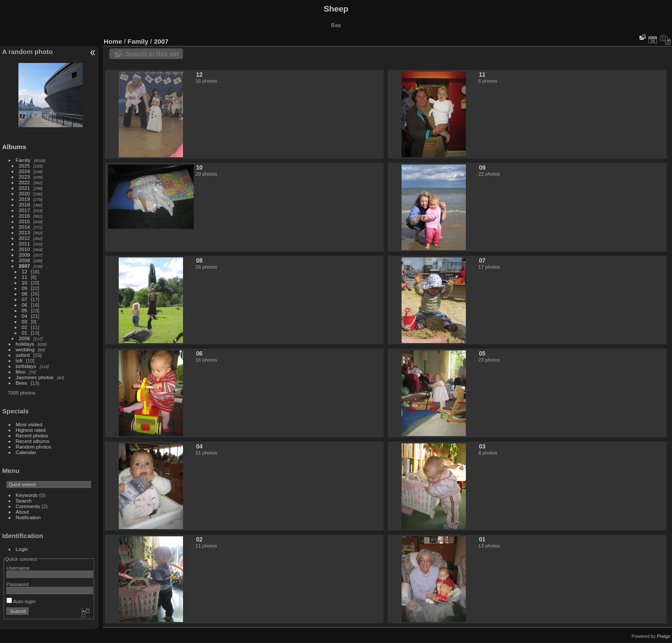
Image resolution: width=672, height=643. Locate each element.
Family (23, 160)
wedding (25, 349)
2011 (24, 244)
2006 (24, 338)
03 (25, 321)
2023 (24, 177)
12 (25, 271)
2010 (24, 249)
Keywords (27, 495)
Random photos (34, 447)
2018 (24, 205)
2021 (24, 188)
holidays (25, 344)
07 (25, 299)
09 (25, 288)
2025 (24, 166)
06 (25, 305)
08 (25, 294)
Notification (28, 517)
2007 (24, 266)
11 (25, 277)
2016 (24, 216)
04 (25, 316)
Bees (22, 383)
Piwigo (664, 636)
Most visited (29, 424)
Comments (28, 506)
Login (22, 549)
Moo (21, 372)
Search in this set (152, 54)
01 (25, 333)
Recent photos (32, 435)
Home (113, 41)
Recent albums (33, 441)
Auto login (21, 601)
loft (19, 360)
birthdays (26, 366)
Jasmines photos (35, 377)
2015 (24, 221)
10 (25, 283)
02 (25, 327)
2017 (24, 210)
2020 (24, 193)
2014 (24, 227)
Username (18, 568)
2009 (24, 255)
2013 (24, 232)
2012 (24, 238)
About (22, 512)
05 (25, 310)
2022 (24, 182)
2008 (24, 260)
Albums (14, 147)
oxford (23, 355)
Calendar (26, 452)
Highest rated (31, 430)
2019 (24, 199)
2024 (24, 171)
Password (18, 584)
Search (24, 501)
